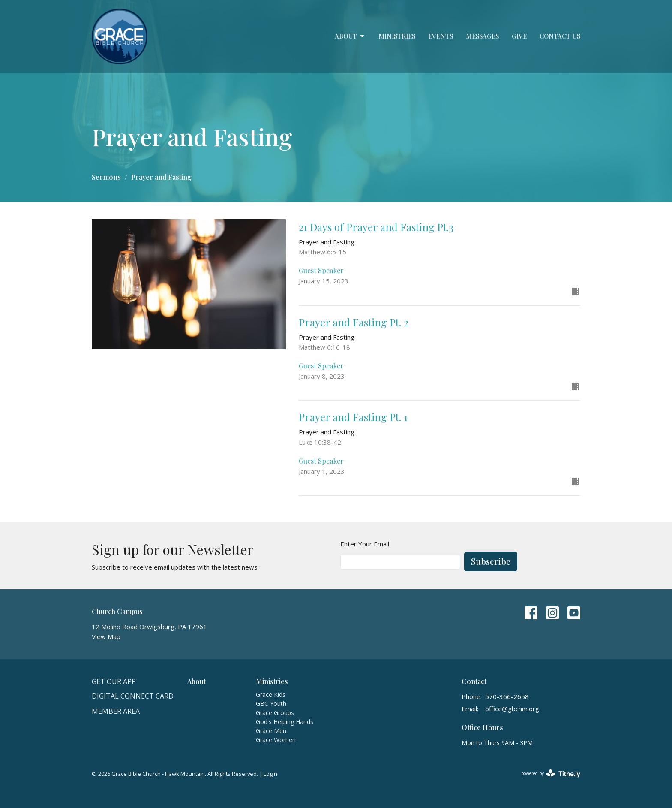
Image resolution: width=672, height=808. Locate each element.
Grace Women (276, 740)
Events (441, 36)
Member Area (116, 711)
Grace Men (271, 731)
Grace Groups (275, 713)
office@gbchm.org (512, 709)
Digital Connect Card (133, 696)
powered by (551, 773)
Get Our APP (114, 681)
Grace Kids (271, 695)
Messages (482, 36)
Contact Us (560, 36)
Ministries (397, 36)
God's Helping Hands (285, 722)
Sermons (106, 177)
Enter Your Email (365, 544)
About (350, 36)
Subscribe (491, 561)
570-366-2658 (507, 696)
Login (270, 774)
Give (519, 36)
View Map (106, 636)
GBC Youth (271, 704)
